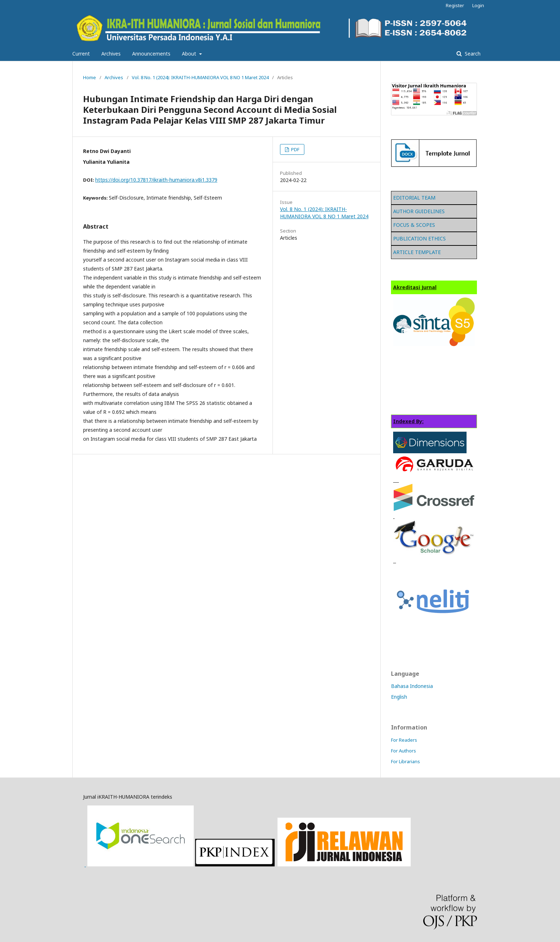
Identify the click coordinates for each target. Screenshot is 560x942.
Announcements (151, 54)
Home (90, 77)
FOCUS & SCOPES (414, 225)
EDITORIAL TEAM (414, 198)
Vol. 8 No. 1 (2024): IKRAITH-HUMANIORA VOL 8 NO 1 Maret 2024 (200, 77)
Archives (111, 54)
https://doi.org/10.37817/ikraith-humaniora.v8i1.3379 (156, 180)
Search (472, 54)
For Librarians (405, 761)
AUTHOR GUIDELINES (419, 211)
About (190, 54)
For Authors (404, 751)
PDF (295, 149)
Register (455, 5)
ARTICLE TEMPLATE (417, 252)
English (399, 697)
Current (81, 54)
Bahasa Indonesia (412, 686)
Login (478, 5)
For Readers (404, 740)
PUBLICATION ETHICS (419, 238)
